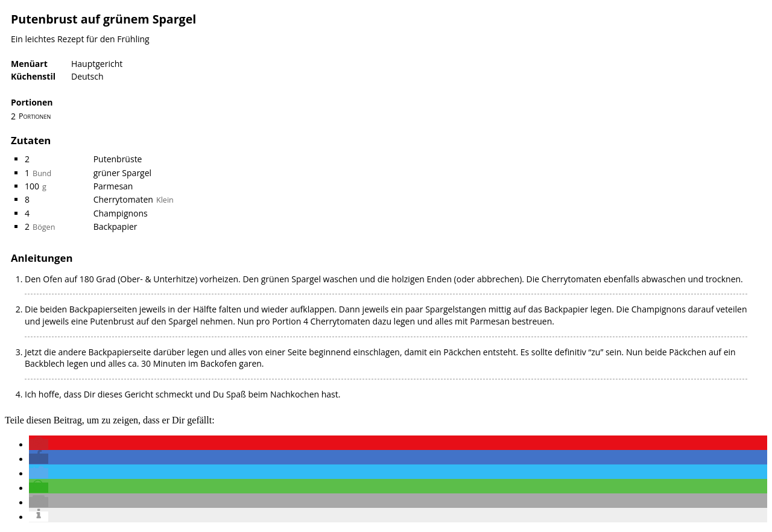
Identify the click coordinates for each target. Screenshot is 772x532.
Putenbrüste (118, 159)
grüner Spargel (122, 173)
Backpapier (115, 226)
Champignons (121, 213)
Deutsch (87, 76)
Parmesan (113, 186)
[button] (39, 444)
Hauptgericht (97, 64)
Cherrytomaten (123, 199)
